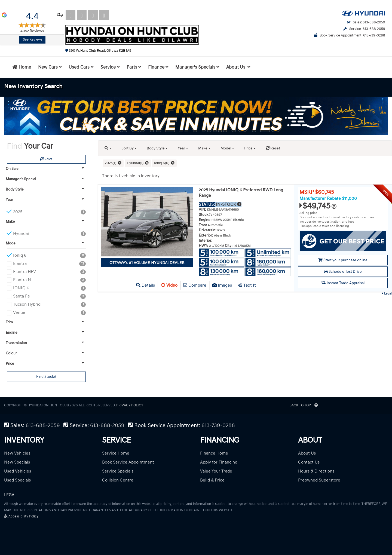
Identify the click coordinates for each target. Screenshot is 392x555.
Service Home (116, 453)
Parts (134, 67)
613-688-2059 (43, 426)
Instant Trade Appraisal (343, 283)
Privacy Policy (130, 405)
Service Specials (118, 471)
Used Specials (17, 480)
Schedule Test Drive (343, 272)
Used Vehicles (18, 471)
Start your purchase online (343, 260)
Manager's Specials (197, 67)
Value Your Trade (216, 471)
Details (146, 285)
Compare (195, 285)
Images (222, 285)
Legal (387, 294)
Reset (46, 159)
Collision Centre (118, 480)
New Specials (17, 462)
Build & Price (212, 480)
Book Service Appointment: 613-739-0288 (350, 35)
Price (250, 148)
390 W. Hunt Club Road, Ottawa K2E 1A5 (98, 51)
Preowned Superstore (319, 480)
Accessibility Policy (21, 516)
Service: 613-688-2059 (364, 29)
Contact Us (309, 462)
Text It (247, 285)
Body (157, 148)
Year (183, 148)
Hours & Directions (316, 471)
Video (169, 285)
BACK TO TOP (304, 405)
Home (22, 67)
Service (110, 67)
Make (204, 148)
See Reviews (33, 39)
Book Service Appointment (128, 462)
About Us (307, 453)
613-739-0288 (218, 426)
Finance (158, 67)
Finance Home (214, 453)
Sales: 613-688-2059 (366, 22)
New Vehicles (17, 453)
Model (227, 148)
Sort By (129, 148)
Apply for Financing (219, 462)
